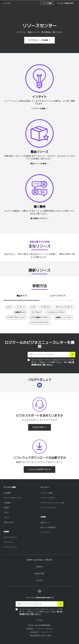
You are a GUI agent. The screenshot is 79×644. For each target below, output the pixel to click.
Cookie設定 (34, 632)
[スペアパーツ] (46, 532)
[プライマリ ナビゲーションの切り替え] (76, 3)
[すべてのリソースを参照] (39, 40)
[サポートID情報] (52, 598)
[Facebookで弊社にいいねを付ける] (39, 591)
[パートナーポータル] (48, 508)
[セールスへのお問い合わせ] (65, 9)
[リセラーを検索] (46, 493)
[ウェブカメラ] (36, 312)
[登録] (73, 355)
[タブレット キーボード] (64, 307)
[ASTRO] (40, 581)
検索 (62, 3)
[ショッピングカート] (69, 3)
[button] (9, 9)
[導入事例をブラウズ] (39, 219)
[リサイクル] (8, 542)
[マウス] (9, 307)
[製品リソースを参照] (39, 164)
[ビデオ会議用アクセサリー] (40, 318)
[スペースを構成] (47, 9)
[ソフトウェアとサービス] (39, 323)
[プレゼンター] (45, 307)
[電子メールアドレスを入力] (49, 355)
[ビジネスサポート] (39, 427)
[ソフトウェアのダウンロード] (39, 469)
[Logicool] (17, 3)
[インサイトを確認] (39, 109)
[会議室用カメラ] (20, 312)
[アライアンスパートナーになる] (52, 503)
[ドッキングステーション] (16, 318)
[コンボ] (33, 307)
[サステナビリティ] (11, 537)
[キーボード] (21, 307)
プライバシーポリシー (45, 629)
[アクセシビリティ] (11, 547)
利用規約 (30, 629)
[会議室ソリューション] (64, 318)
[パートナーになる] (47, 498)
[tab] (22, 295)
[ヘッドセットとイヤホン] (56, 312)
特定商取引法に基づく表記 (41, 636)
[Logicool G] (40, 574)
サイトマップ (47, 632)
